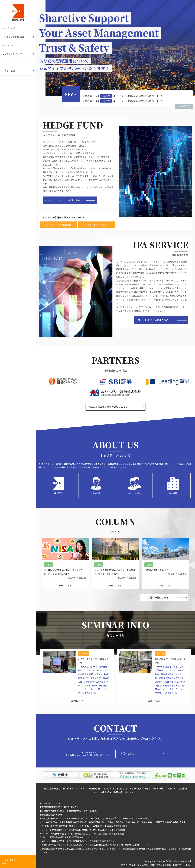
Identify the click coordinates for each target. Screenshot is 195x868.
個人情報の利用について (74, 788)
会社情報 (183, 788)
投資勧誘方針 (95, 788)
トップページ (9, 28)
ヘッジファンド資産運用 (14, 37)
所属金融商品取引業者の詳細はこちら (108, 407)
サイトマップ (131, 792)
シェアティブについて (13, 54)
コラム (5, 62)
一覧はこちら (184, 106)
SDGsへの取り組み (102, 792)
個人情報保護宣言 (52, 788)
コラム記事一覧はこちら (156, 597)
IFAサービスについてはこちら (153, 320)
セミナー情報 (9, 71)
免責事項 (118, 792)
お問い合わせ (128, 753)
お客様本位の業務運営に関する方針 (146, 788)
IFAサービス (8, 45)
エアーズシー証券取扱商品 (59, 224)
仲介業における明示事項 (115, 788)
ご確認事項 (171, 788)
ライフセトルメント (97, 224)
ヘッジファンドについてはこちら (63, 200)
